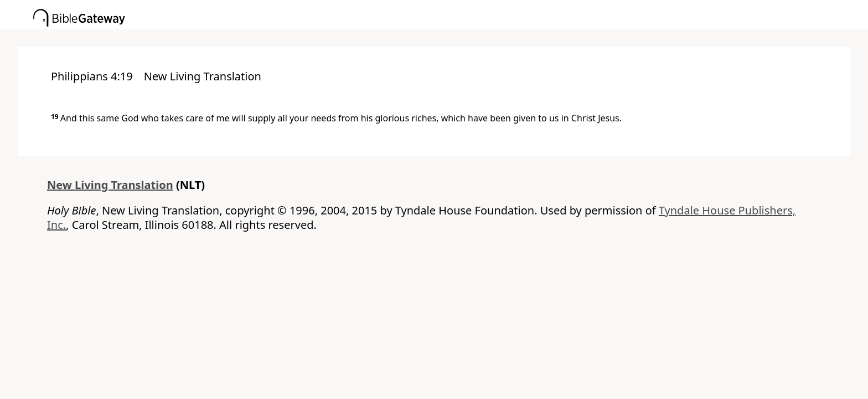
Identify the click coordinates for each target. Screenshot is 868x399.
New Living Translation (110, 185)
